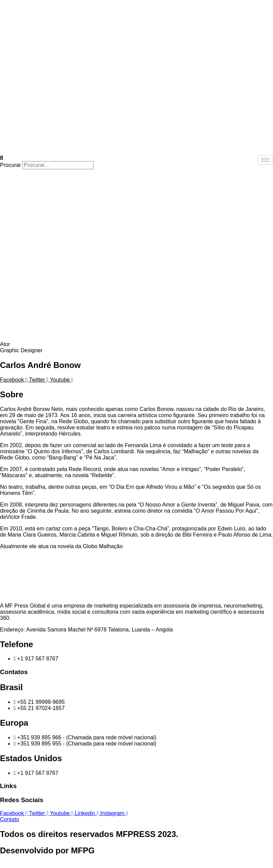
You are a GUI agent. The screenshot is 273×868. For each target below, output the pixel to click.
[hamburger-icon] (265, 160)
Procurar (10, 165)
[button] (136, 158)
